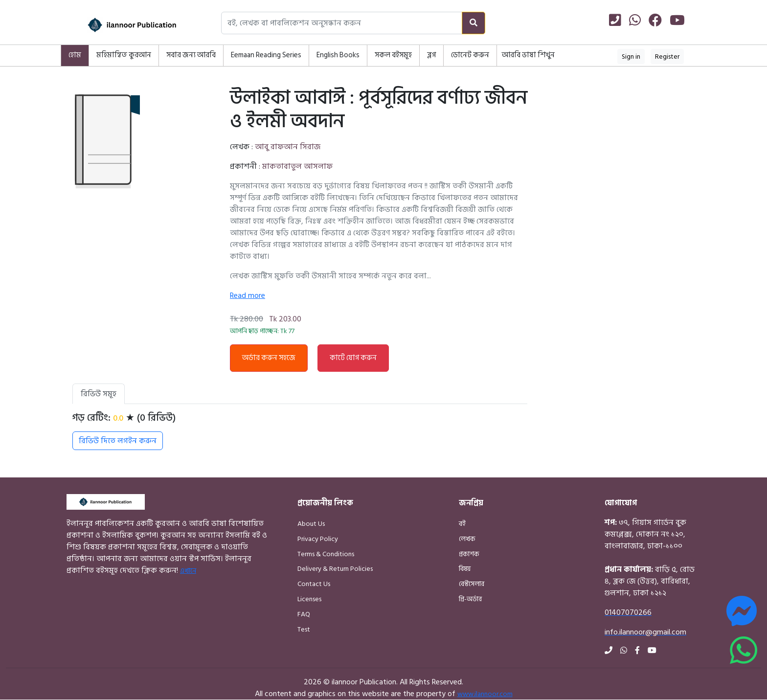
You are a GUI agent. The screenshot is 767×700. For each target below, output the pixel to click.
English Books (338, 55)
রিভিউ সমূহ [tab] (99, 394)
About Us (311, 524)
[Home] (119, 25)
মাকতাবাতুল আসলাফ (297, 166)
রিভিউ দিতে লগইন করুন (118, 441)
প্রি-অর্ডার (470, 599)
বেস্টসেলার (472, 584)
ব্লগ (431, 55)
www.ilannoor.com (485, 694)
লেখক (467, 539)
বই (462, 524)
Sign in (631, 56)
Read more (248, 295)
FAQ (304, 614)
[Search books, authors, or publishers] (342, 23)
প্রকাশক (469, 554)
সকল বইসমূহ (393, 55)
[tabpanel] (300, 431)
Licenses (309, 599)
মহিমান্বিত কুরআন (124, 55)
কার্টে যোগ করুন (353, 358)
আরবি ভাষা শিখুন (528, 55)
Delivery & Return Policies (335, 569)
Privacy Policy (318, 539)
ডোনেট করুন (470, 55)
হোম (75, 55)
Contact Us (314, 584)
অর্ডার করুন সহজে (269, 358)
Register (667, 56)
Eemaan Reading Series (266, 55)
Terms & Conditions (326, 554)
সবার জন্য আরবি (191, 55)
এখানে (188, 571)
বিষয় (465, 569)
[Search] (474, 23)
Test (304, 629)
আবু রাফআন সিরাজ (288, 147)
